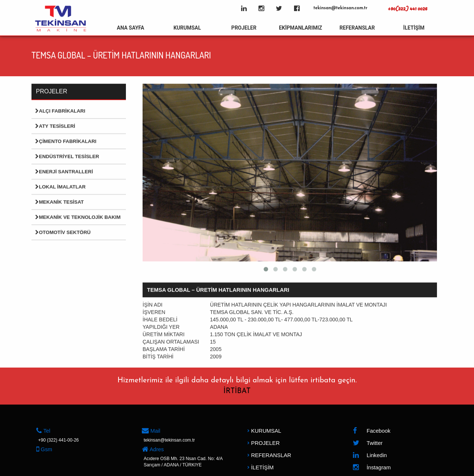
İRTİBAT (237, 391)
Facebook (371, 431)
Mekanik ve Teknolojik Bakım (78, 217)
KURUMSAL (187, 28)
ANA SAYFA (131, 28)
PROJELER (244, 28)
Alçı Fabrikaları (60, 111)
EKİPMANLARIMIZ (301, 28)
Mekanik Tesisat (59, 202)
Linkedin (370, 455)
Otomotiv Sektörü (63, 233)
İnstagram (372, 468)
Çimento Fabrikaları (66, 142)
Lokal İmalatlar (60, 187)
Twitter (368, 443)
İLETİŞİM (414, 28)
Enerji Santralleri (64, 172)
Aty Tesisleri (55, 126)
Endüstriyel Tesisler (67, 157)
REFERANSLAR (357, 28)
